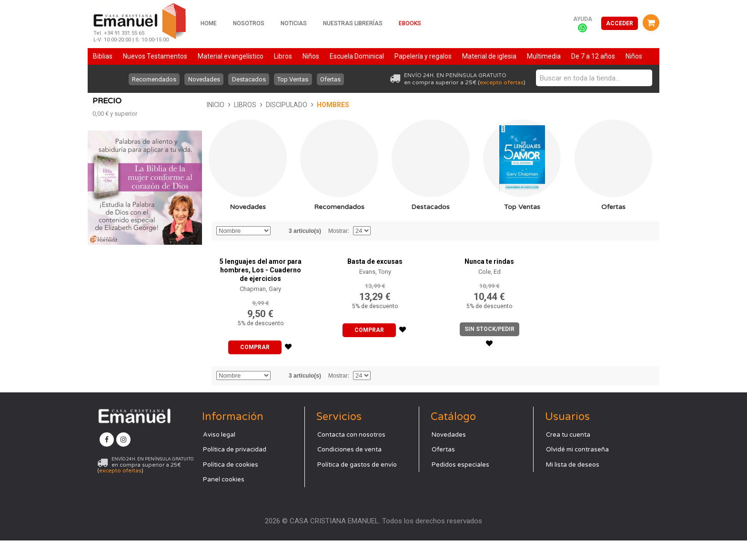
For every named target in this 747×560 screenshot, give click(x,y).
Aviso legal (219, 454)
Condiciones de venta (349, 469)
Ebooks (410, 23)
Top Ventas (294, 79)
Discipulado (172, 105)
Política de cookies (231, 484)
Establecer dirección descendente (279, 250)
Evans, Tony (375, 291)
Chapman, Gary (260, 308)
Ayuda (583, 19)
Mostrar (338, 250)
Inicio (101, 105)
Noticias (294, 23)
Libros (131, 105)
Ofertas (332, 79)
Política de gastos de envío (357, 484)
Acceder (620, 23)
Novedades (204, 79)
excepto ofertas (502, 82)
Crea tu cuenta (568, 454)
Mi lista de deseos (573, 484)
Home (209, 23)
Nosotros (249, 23)
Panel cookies (224, 499)
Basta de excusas (375, 281)
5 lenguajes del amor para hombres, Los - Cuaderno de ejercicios (261, 290)
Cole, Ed (490, 291)
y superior (115, 262)
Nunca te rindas (489, 281)
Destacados (249, 79)
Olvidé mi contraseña (577, 469)
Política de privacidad (235, 469)
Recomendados (153, 79)
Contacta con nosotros (351, 454)
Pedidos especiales (460, 484)
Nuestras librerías (353, 23)
